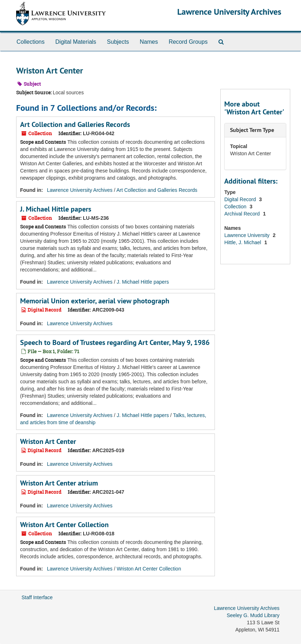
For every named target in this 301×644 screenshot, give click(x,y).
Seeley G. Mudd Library (253, 615)
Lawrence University (248, 235)
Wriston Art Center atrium (59, 483)
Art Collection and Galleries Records (75, 124)
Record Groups (188, 42)
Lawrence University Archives (229, 12)
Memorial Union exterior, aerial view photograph (95, 301)
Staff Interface (37, 597)
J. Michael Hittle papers (56, 209)
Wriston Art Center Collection (64, 525)
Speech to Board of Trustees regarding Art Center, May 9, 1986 (115, 342)
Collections (30, 42)
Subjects (118, 42)
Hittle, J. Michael (243, 242)
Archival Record (243, 214)
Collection (236, 207)
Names (149, 42)
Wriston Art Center (48, 441)
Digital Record (241, 199)
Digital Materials (76, 42)
